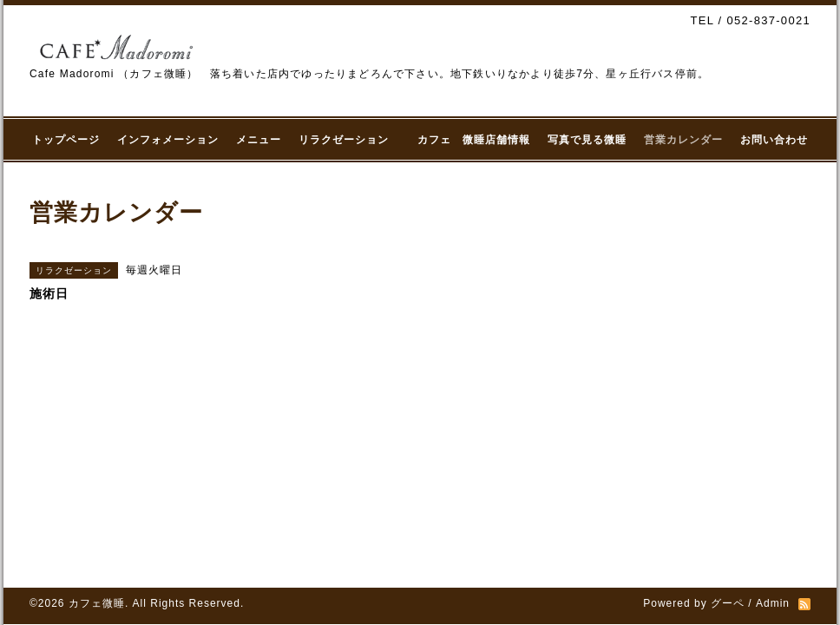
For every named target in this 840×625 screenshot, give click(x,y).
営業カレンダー (683, 140)
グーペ (728, 603)
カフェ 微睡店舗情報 (474, 140)
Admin (773, 603)
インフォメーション (168, 140)
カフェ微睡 (97, 603)
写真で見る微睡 (587, 140)
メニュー (259, 140)
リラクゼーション (349, 140)
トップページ (66, 140)
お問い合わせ (774, 140)
